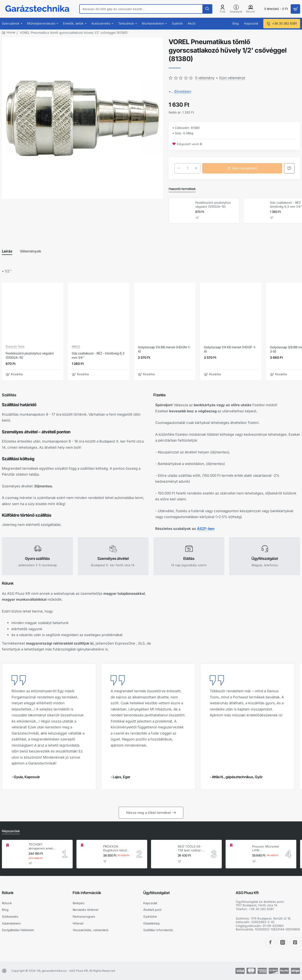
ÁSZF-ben (206, 529)
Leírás (7, 251)
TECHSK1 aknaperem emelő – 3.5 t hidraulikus (42, 847)
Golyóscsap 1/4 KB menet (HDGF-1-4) (230, 349)
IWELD (76, 346)
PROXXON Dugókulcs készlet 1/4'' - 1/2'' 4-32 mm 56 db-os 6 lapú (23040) (116, 849)
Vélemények (31, 251)
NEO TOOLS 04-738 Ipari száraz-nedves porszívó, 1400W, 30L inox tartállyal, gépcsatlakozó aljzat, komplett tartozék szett (190, 849)
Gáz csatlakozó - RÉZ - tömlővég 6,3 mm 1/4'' (98, 355)
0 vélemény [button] (205, 78)
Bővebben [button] (183, 91)
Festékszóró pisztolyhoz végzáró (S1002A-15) (213, 205)
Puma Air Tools (15, 346)
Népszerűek (11, 831)
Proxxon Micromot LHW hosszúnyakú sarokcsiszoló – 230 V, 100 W (266, 849)
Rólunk (8, 893)
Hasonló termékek (182, 189)
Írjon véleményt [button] (232, 78)
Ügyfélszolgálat (156, 893)
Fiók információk (87, 893)
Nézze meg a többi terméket (149, 813)
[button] (197, 218)
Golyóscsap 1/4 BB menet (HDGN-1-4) (164, 349)
